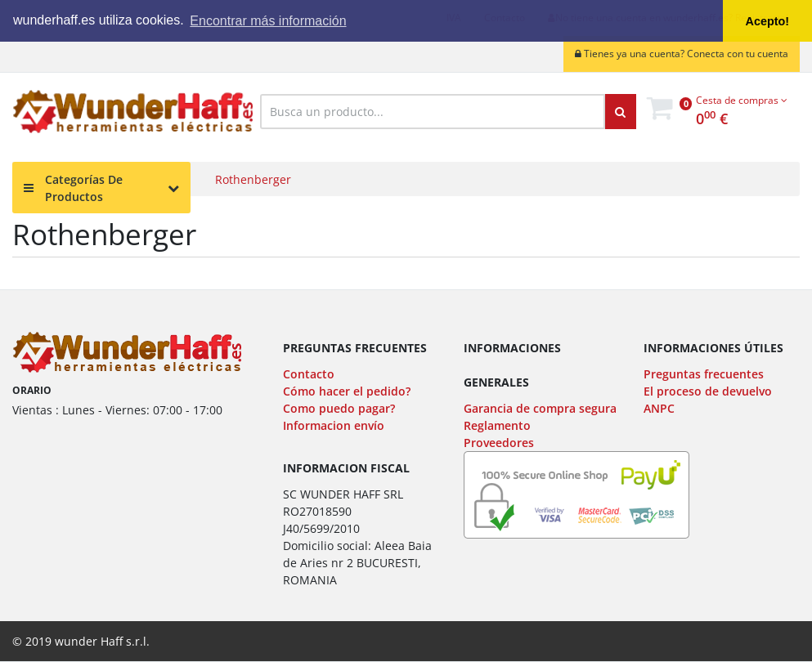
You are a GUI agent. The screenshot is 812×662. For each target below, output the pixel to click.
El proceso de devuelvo (708, 391)
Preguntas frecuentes (704, 374)
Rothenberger (253, 179)
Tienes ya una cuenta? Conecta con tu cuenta (682, 54)
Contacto (309, 374)
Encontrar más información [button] (268, 21)
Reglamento (497, 425)
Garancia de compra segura (540, 408)
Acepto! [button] (768, 21)
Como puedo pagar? (339, 408)
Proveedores (499, 443)
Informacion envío (334, 425)
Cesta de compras (742, 100)
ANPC (659, 408)
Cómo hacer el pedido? (347, 391)
